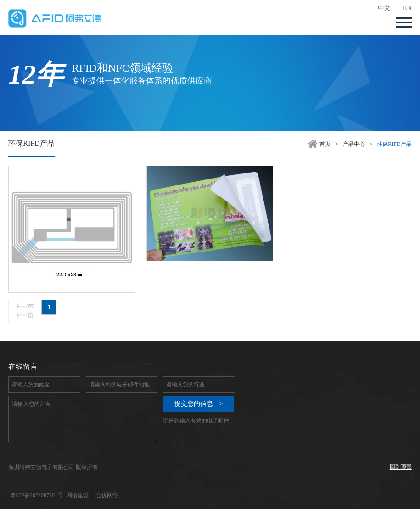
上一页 (24, 307)
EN (407, 8)
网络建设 (78, 495)
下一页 (24, 316)
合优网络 (107, 495)
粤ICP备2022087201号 (36, 495)
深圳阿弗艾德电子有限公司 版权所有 (53, 467)
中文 (384, 8)
